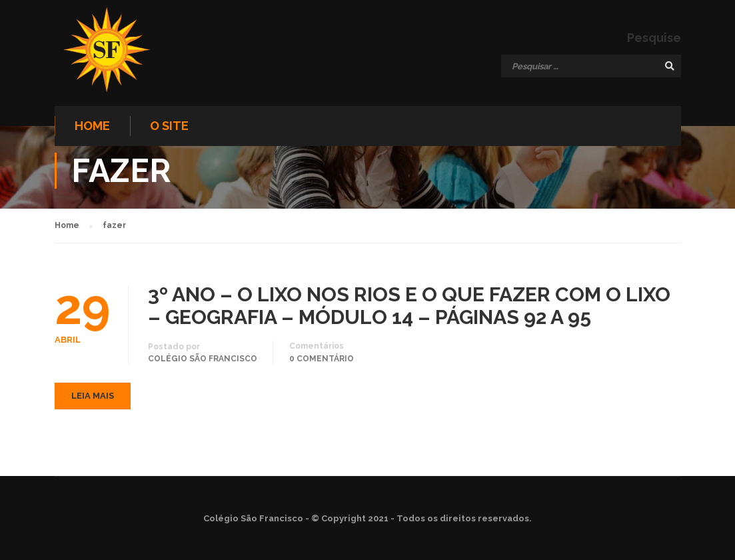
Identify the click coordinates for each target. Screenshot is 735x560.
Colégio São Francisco (203, 359)
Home (92, 126)
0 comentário (322, 359)
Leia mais (93, 396)
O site (169, 126)
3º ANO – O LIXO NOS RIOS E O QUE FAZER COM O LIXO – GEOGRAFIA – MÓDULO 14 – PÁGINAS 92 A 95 (409, 306)
